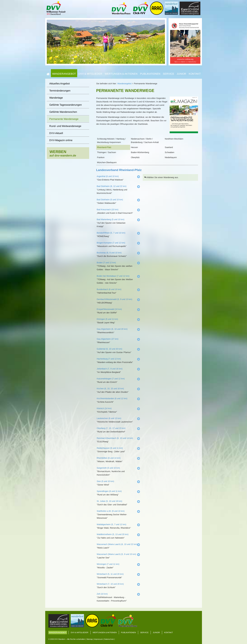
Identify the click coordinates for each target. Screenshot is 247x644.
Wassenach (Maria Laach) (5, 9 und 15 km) (116, 554)
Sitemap (90, 639)
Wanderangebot (64, 74)
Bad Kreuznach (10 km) (108, 209)
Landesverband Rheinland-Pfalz (119, 170)
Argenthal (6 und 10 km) (108, 176)
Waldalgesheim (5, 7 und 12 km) (111, 524)
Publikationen (150, 74)
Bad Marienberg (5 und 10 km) (111, 219)
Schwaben (169, 152)
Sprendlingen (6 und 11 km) (109, 491)
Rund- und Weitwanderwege (65, 126)
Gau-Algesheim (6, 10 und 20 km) (112, 329)
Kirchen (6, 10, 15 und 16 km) (110, 389)
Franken (101, 157)
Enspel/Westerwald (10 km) (109, 309)
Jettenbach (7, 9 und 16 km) (110, 369)
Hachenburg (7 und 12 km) (109, 359)
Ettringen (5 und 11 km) (107, 319)
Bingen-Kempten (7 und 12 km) (111, 243)
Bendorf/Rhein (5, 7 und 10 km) (111, 233)
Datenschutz (109, 639)
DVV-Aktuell (56, 133)
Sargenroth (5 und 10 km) (108, 468)
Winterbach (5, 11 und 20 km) (110, 574)
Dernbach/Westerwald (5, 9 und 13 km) (114, 299)
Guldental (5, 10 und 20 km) (109, 349)
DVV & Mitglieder (90, 74)
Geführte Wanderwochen (63, 112)
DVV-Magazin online (61, 140)
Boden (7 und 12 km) (106, 263)
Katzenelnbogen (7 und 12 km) (111, 379)
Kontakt (195, 74)
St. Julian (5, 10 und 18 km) (109, 501)
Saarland (169, 147)
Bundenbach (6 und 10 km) (109, 289)
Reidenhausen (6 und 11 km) (110, 448)
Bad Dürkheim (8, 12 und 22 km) (112, 186)
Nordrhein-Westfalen (174, 139)
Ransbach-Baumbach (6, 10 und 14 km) (115, 438)
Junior (181, 74)
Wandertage (56, 98)
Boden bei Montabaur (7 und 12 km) (113, 276)
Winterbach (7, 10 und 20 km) (110, 584)
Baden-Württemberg (140, 152)
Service (169, 74)
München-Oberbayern (107, 162)
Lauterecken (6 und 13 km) (109, 418)
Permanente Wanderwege (64, 119)
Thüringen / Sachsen (106, 152)
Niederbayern (171, 157)
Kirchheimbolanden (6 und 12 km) (112, 398)
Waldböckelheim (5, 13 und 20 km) (113, 534)
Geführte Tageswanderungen (66, 105)
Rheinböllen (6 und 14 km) (109, 458)
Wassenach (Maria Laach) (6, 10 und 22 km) (117, 544)
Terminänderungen (60, 91)
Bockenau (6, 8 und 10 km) (109, 253)
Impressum (98, 639)
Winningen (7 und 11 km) (108, 564)
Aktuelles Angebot (59, 84)
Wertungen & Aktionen (121, 74)
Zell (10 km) (102, 594)
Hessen (134, 147)
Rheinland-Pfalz (104, 147)
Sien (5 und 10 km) (105, 481)
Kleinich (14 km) (104, 408)
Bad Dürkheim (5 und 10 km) (110, 200)
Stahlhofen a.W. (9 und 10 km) (111, 511)
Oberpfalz (135, 157)
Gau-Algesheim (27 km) (108, 339)
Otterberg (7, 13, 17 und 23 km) (111, 428)
